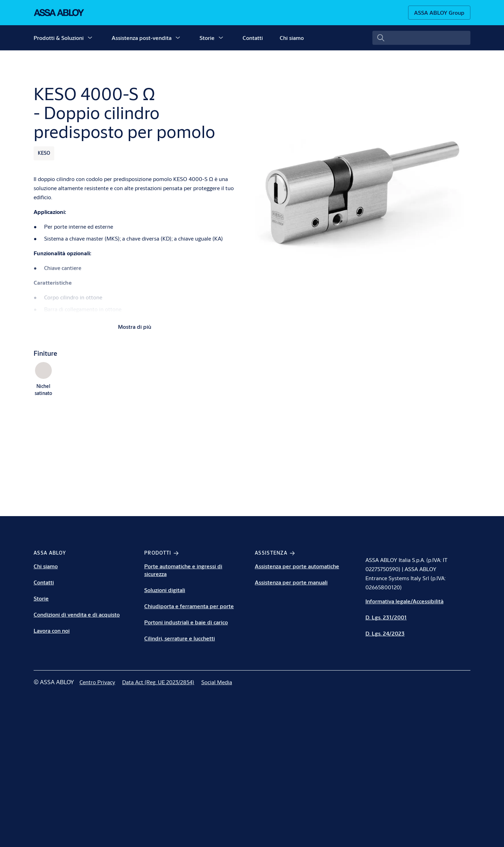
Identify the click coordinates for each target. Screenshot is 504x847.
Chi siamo (292, 38)
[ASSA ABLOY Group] (439, 13)
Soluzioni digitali (165, 590)
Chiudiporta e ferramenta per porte (189, 606)
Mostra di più (135, 327)
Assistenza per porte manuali (291, 582)
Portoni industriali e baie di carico (186, 622)
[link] (97, 682)
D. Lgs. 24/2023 (385, 633)
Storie (207, 38)
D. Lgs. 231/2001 (386, 617)
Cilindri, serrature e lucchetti (180, 638)
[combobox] (421, 38)
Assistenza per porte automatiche (297, 566)
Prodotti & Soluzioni (59, 38)
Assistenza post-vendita (142, 38)
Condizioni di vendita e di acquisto (77, 614)
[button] (90, 38)
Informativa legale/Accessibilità (404, 601)
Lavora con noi (52, 630)
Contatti (253, 38)
